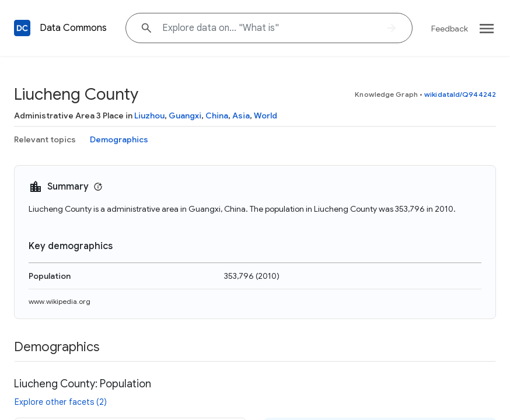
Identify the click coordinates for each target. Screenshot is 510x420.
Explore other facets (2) (61, 402)
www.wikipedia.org (60, 301)
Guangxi (185, 116)
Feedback (450, 29)
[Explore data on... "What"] (269, 28)
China (217, 116)
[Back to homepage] (22, 28)
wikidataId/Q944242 (460, 94)
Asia (241, 116)
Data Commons (73, 28)
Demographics (119, 139)
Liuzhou (149, 116)
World (266, 116)
